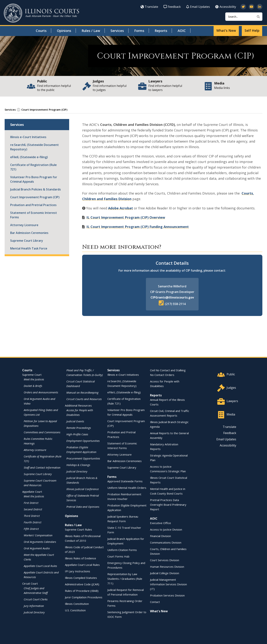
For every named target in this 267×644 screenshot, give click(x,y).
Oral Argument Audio (37, 548)
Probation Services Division (167, 595)
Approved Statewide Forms (125, 481)
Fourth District (33, 522)
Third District (32, 516)
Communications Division (166, 542)
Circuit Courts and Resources (84, 399)
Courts (41, 31)
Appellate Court (32, 491)
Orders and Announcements (41, 392)
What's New (226, 30)
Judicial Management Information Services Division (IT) (168, 584)
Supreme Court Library (27, 240)
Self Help (252, 30)
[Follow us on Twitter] (243, 7)
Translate (149, 7)
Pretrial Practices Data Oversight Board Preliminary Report (168, 504)
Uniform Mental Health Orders (127, 488)
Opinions (64, 31)
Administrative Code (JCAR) (82, 584)
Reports (161, 31)
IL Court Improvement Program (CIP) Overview (126, 217)
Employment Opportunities (83, 441)
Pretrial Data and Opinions (83, 506)
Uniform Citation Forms (122, 550)
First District (31, 503)
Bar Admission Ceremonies (29, 233)
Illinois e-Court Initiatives (28, 137)
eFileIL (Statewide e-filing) (29, 157)
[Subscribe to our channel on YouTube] (251, 7)
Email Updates (198, 7)
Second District (33, 509)
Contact (155, 602)
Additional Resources (78, 405)
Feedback (172, 7)
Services (117, 31)
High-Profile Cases (77, 434)
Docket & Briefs (33, 386)
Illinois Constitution (77, 604)
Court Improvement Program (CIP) (35, 197)
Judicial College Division (165, 573)
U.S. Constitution (75, 610)
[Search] (244, 17)
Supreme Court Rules (78, 529)
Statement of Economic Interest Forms (34, 215)
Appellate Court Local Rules (40, 566)
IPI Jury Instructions (78, 571)
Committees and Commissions (42, 432)
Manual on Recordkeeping (82, 392)
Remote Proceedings (79, 428)
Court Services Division (165, 560)
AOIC (182, 31)
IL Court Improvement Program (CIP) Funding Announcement (138, 226)
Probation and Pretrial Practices (33, 205)
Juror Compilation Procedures (84, 597)
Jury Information (34, 606)
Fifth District (31, 529)
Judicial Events (75, 421)
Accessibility (226, 7)
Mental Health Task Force (29, 248)
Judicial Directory (34, 612)
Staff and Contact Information (42, 467)
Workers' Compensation (38, 535)
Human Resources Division (167, 566)
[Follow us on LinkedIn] (260, 7)
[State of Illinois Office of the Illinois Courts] (41, 13)
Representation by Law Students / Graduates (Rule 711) (125, 578)
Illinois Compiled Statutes (81, 578)
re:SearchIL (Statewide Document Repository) (34, 147)
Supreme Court (32, 374)
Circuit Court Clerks (36, 599)
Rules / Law (91, 31)
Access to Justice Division (166, 529)
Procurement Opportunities (83, 458)
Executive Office (160, 523)
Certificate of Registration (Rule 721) (33, 167)
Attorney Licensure (24, 225)
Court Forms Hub (118, 556)
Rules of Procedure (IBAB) (82, 591)
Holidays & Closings (78, 465)
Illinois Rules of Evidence (80, 558)
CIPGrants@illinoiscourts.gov (172, 297)
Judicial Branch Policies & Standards (36, 189)
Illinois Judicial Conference (83, 489)
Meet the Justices (34, 379)
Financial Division (160, 536)
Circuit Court (30, 583)
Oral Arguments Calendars (40, 542)
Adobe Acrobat (121, 208)
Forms (139, 31)
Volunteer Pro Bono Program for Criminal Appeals (34, 179)
